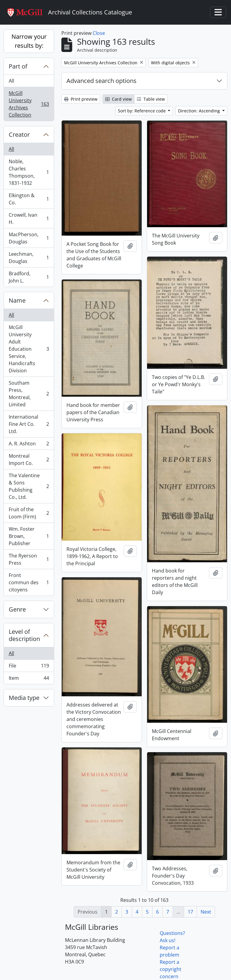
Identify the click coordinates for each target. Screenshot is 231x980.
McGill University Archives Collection (29, 104)
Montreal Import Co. (29, 459)
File (29, 667)
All (11, 81)
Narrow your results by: (29, 41)
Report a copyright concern (171, 969)
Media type (24, 698)
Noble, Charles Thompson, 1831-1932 (29, 172)
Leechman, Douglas (29, 258)
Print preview (81, 99)
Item (29, 679)
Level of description (24, 635)
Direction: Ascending (200, 111)
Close (99, 33)
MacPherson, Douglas (29, 238)
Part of (18, 66)
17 (190, 912)
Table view (151, 99)
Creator (19, 134)
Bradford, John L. (29, 277)
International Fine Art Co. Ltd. (29, 424)
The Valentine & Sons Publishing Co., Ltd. (29, 486)
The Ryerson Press (29, 559)
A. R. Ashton (29, 445)
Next (206, 912)
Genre (17, 609)
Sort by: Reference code (142, 111)
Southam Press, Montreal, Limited (29, 394)
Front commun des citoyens (29, 582)
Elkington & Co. (29, 199)
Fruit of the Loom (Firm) (29, 513)
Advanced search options (102, 81)
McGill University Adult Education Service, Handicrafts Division (29, 349)
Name (17, 300)
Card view (119, 99)
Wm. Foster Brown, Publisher (29, 536)
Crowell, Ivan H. (29, 218)
